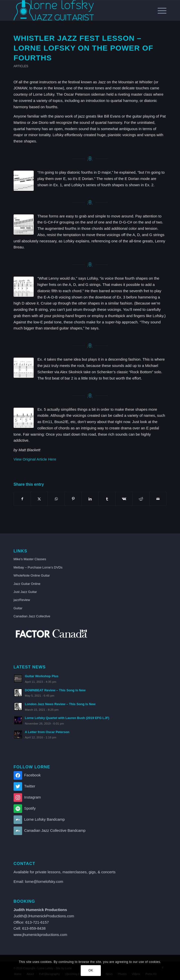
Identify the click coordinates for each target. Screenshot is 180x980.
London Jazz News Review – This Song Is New (60, 704)
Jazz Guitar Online (27, 584)
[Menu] (160, 10)
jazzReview (22, 600)
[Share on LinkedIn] (90, 499)
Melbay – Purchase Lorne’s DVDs (38, 567)
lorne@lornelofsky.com (44, 881)
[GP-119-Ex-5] (24, 418)
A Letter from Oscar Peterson (47, 732)
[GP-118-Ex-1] (24, 181)
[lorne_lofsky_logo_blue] (75, 10)
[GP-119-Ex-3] (24, 287)
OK (91, 970)
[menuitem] (160, 10)
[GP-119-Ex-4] (24, 368)
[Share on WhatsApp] (56, 499)
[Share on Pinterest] (73, 499)
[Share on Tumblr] (107, 499)
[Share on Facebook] (22, 499)
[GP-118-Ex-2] (24, 224)
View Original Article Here (35, 459)
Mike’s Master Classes (30, 559)
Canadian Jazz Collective (32, 616)
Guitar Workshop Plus (42, 676)
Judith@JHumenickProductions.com (44, 916)
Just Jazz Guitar (25, 592)
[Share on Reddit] (141, 499)
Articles (21, 66)
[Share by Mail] (158, 499)
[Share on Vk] (124, 499)
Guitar (18, 608)
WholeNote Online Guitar (32, 575)
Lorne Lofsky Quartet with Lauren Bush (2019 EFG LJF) (67, 718)
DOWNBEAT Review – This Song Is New (55, 690)
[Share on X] (39, 499)
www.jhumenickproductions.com (40, 935)
